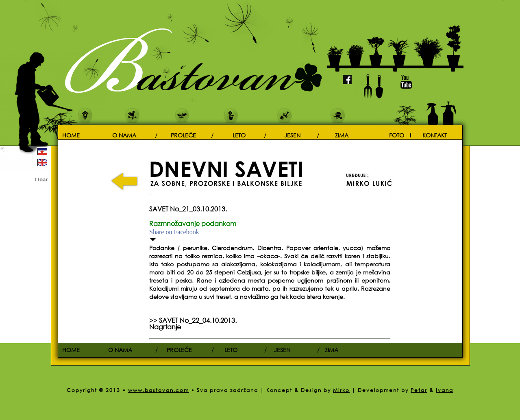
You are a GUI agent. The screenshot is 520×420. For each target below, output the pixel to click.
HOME (71, 135)
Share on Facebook (174, 232)
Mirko (341, 390)
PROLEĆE (183, 135)
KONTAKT (435, 135)
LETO (239, 135)
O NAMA (124, 135)
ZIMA (342, 135)
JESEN (292, 135)
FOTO (397, 135)
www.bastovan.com (159, 390)
